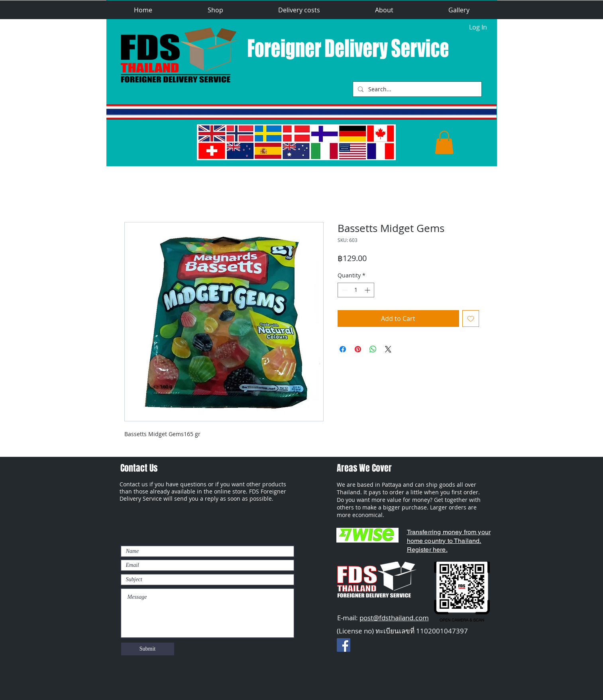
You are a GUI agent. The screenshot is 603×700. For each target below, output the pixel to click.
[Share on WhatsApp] (373, 349)
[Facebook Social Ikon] (344, 645)
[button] (215, 10)
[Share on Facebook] (343, 349)
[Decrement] (344, 290)
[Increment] (368, 290)
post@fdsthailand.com (394, 618)
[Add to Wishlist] (471, 319)
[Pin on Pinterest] (358, 349)
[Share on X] (388, 349)
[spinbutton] (356, 290)
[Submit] (148, 649)
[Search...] (416, 89)
